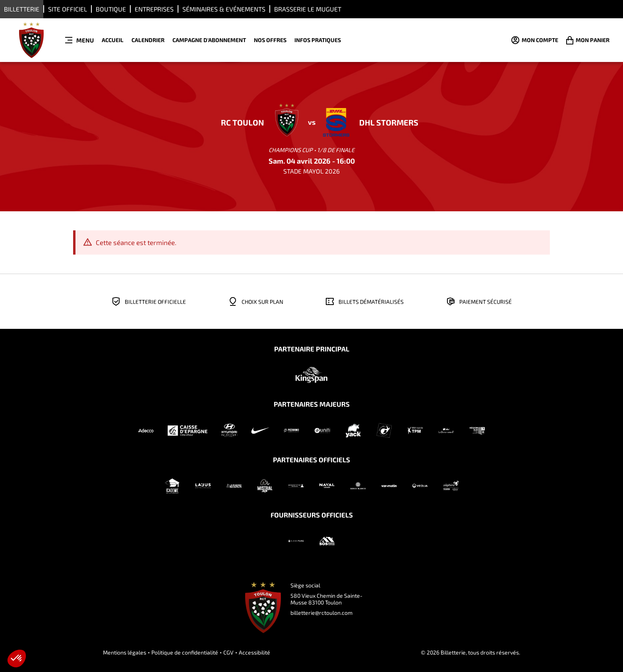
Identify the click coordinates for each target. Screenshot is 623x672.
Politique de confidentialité (185, 652)
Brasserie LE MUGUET (308, 9)
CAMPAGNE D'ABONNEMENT (209, 40)
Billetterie (22, 9)
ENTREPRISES (154, 9)
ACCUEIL (113, 40)
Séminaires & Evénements (224, 9)
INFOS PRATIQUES (318, 40)
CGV (228, 652)
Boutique (111, 9)
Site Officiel (68, 9)
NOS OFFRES (270, 40)
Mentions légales (125, 652)
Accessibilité (254, 652)
